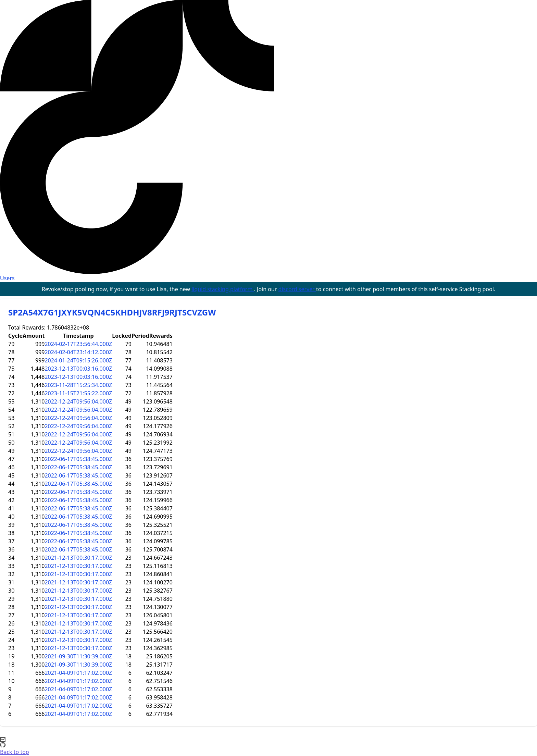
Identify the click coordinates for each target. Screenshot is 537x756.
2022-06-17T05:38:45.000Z (78, 459)
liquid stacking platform (223, 289)
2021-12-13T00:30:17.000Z (78, 558)
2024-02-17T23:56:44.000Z (78, 344)
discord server (297, 289)
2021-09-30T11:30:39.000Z (78, 656)
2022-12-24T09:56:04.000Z (78, 401)
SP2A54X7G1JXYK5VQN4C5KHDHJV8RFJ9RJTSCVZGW (112, 312)
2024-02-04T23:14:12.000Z (78, 352)
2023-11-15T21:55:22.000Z (78, 393)
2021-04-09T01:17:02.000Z (78, 673)
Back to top (15, 752)
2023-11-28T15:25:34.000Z (78, 385)
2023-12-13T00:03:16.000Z (78, 369)
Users (7, 278)
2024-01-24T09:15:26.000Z (78, 360)
